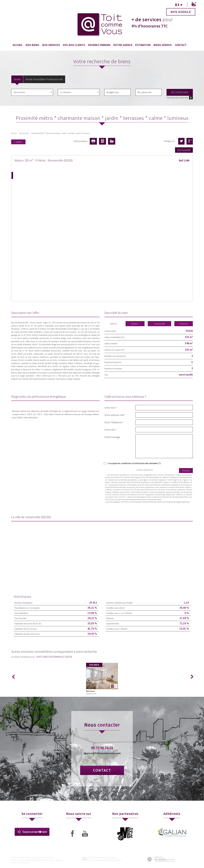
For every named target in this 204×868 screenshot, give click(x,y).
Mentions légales (26, 860)
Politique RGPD (24, 863)
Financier (184, 324)
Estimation (143, 45)
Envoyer (186, 470)
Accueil (18, 45)
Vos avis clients (74, 45)
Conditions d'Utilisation (165, 502)
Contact (181, 45)
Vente (17, 79)
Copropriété (159, 324)
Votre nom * (111, 408)
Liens (47, 860)
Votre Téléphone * (114, 422)
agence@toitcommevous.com (102, 753)
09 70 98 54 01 (102, 748)
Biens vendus (163, 45)
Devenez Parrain (99, 45)
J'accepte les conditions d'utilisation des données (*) (134, 463)
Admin (52, 860)
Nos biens (32, 45)
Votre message (112, 437)
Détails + (135, 324)
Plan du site (15, 860)
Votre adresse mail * (115, 415)
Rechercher (180, 92)
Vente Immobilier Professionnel (44, 79)
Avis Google (181, 12)
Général (113, 324)
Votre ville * (111, 430)
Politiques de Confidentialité (142, 502)
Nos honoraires (38, 860)
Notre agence (123, 45)
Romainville (24, 133)
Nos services (51, 45)
